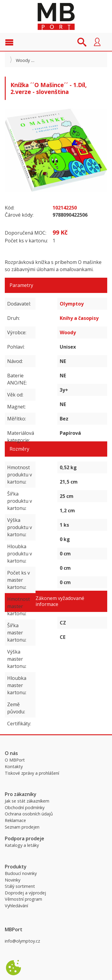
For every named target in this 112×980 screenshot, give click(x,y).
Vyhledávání (16, 906)
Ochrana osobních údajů (29, 814)
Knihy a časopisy (79, 318)
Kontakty (14, 766)
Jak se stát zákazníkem (27, 801)
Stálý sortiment (20, 886)
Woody (23, 60)
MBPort (56, 16)
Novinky (13, 880)
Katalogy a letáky (22, 845)
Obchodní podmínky (25, 807)
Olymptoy (72, 304)
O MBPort (15, 760)
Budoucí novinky (21, 873)
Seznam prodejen (22, 827)
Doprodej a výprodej (25, 893)
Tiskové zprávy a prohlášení (32, 773)
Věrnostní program (23, 899)
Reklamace (15, 820)
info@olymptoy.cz (22, 941)
